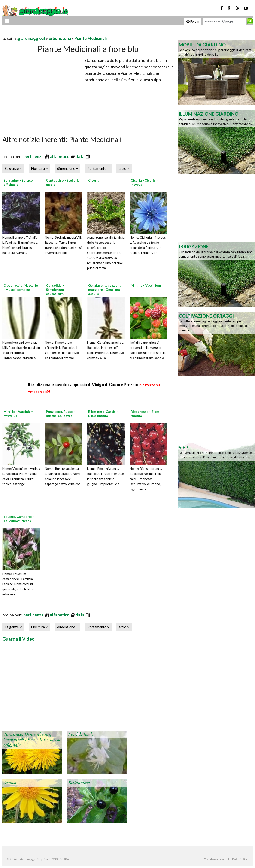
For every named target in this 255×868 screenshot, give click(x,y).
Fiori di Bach (80, 734)
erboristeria (60, 38)
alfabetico (60, 156)
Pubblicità (240, 859)
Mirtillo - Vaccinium (146, 285)
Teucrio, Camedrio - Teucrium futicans (19, 519)
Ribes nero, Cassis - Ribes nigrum (103, 414)
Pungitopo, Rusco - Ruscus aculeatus (60, 414)
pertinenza (34, 156)
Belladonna (79, 783)
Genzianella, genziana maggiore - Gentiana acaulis (105, 290)
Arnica (10, 783)
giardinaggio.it (32, 38)
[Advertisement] (56, 33)
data (80, 156)
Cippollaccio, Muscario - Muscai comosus (21, 287)
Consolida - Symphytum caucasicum (55, 290)
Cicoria (94, 180)
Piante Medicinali (91, 38)
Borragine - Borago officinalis (18, 182)
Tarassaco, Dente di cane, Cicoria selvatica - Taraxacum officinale (32, 740)
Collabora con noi (216, 859)
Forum (193, 21)
